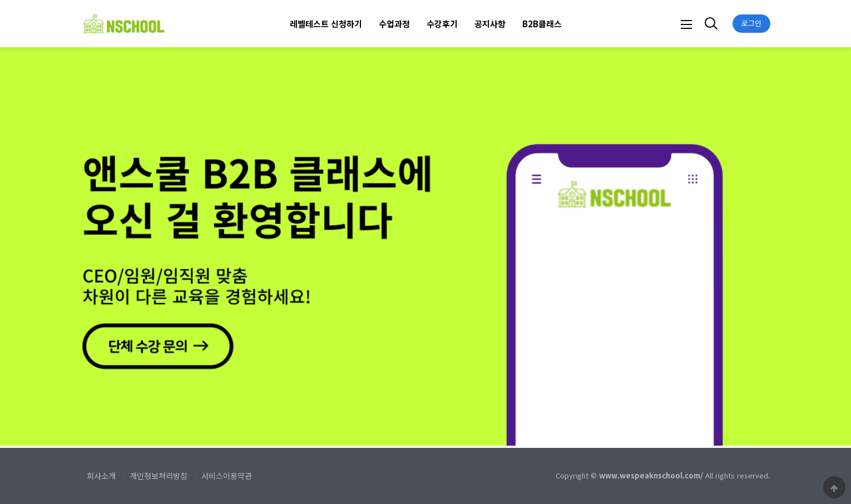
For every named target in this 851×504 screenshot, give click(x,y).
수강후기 (442, 24)
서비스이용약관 (227, 476)
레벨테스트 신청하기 (326, 24)
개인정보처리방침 (159, 476)
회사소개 (101, 476)
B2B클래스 (542, 24)
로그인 (751, 23)
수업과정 (394, 24)
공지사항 (490, 24)
